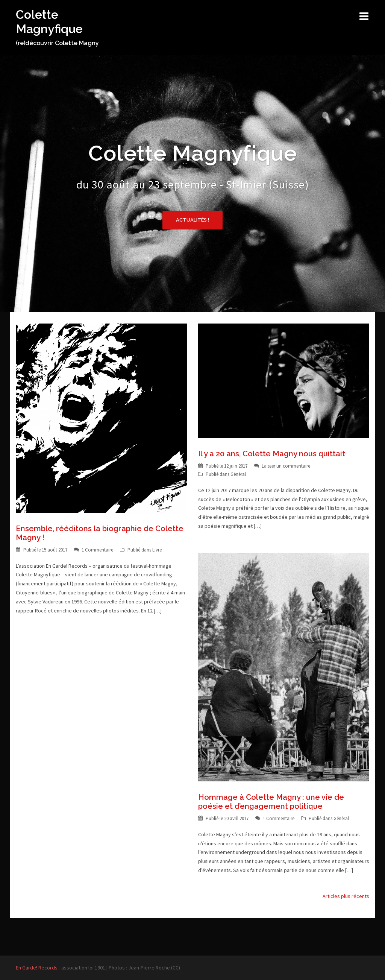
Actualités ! (192, 220)
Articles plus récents (346, 896)
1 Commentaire (97, 550)
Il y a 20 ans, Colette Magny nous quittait (272, 454)
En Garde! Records (37, 968)
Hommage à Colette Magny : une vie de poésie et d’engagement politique (271, 802)
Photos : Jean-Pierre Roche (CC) (144, 968)
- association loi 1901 (81, 968)
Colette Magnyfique (49, 22)
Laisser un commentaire (286, 466)
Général (238, 474)
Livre (157, 550)
